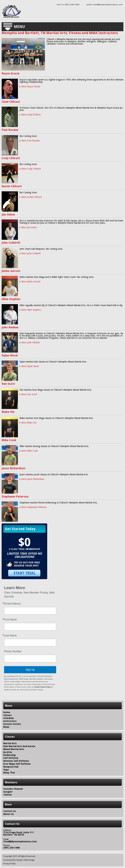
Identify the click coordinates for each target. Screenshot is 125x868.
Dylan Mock (10, 355)
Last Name (10, 636)
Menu (19, 27)
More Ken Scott (29, 394)
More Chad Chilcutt (31, 115)
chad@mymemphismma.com (20, 842)
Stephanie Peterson (15, 497)
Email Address (12, 604)
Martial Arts (10, 743)
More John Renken (31, 342)
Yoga (6, 770)
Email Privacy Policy (43, 687)
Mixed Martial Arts (14, 749)
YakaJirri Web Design (25, 860)
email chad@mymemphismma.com (104, 5)
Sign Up (30, 670)
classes (7, 715)
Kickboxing (9, 755)
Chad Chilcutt (11, 102)
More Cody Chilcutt (31, 169)
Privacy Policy (9, 864)
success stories (12, 724)
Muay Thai (9, 773)
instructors (10, 721)
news (6, 727)
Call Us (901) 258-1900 (68, 5)
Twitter (8, 795)
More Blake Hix (29, 423)
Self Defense (11, 758)
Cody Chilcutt (11, 158)
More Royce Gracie (31, 86)
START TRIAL (24, 573)
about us (8, 814)
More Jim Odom (29, 227)
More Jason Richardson (33, 479)
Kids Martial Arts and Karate (19, 746)
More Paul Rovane (31, 141)
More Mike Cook (30, 451)
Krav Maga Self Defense (17, 764)
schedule (8, 718)
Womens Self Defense (16, 761)
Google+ (8, 792)
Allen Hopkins (11, 299)
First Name (10, 620)
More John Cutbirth (31, 253)
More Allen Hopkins (31, 310)
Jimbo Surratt (11, 271)
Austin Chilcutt (12, 186)
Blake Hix (8, 412)
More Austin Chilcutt (32, 197)
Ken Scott (8, 384)
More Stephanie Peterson (34, 507)
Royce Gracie (10, 73)
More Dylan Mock (30, 366)
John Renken (10, 327)
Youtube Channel (13, 789)
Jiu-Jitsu (8, 752)
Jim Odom (8, 215)
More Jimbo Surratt (31, 282)
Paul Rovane (10, 130)
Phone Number (13, 651)
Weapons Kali (11, 767)
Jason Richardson (13, 468)
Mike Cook (9, 440)
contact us (10, 811)
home (7, 712)
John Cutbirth (11, 243)
